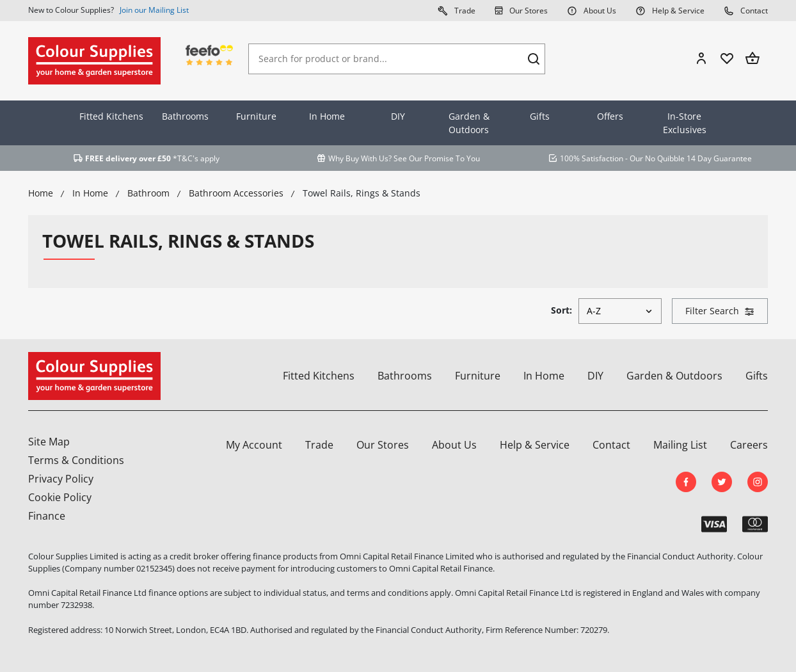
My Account (254, 445)
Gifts (540, 116)
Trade (457, 10)
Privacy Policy (61, 479)
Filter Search (720, 311)
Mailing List (680, 445)
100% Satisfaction (592, 158)
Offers (610, 116)
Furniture (256, 116)
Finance (47, 516)
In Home (327, 116)
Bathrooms (185, 116)
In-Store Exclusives (685, 123)
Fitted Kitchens (111, 116)
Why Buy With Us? (360, 158)
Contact (746, 10)
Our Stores (521, 10)
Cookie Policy (60, 497)
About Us (592, 10)
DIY (398, 116)
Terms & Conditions (76, 460)
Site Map (49, 442)
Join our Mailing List (154, 10)
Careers (749, 445)
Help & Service (670, 10)
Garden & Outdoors (469, 123)
